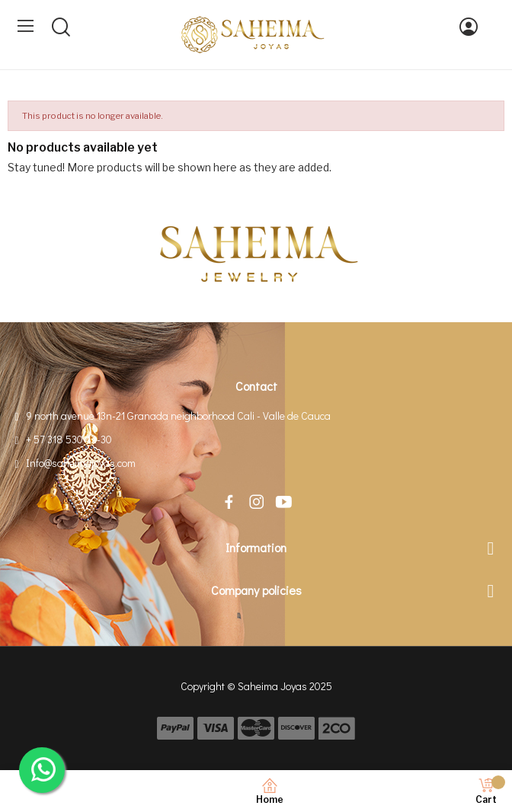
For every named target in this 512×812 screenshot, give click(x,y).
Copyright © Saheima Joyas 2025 (256, 686)
